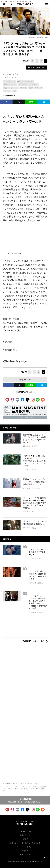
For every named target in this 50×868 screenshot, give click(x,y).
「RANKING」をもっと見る (33, 641)
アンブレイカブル (10, 74)
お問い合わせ (25, 835)
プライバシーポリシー (25, 847)
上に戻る (45, 858)
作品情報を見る (9, 96)
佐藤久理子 (41, 612)
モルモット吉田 (36, 488)
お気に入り (11, 3)
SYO (33, 512)
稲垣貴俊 (40, 583)
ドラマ (31, 88)
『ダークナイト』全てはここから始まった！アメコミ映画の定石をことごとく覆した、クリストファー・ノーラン (34, 461)
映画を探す (4, 3)
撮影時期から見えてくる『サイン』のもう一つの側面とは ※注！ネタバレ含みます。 (34, 438)
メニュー (46, 3)
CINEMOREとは (25, 831)
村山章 (14, 77)
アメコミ (23, 88)
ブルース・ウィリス (10, 85)
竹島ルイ (40, 559)
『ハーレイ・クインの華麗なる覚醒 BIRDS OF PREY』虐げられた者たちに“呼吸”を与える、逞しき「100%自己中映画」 (35, 503)
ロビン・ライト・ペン (11, 88)
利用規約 (25, 839)
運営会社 (25, 851)
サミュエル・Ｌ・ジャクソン (28, 85)
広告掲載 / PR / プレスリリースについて (25, 843)
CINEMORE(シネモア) (10, 784)
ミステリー (7, 91)
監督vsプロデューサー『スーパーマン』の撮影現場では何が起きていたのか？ (34, 482)
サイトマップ (25, 855)
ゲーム (42, 182)
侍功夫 (34, 528)
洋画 (14, 91)
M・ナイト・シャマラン (25, 82)
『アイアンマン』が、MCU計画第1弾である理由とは (35, 523)
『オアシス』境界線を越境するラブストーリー (37, 552)
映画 (22, 784)
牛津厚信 (34, 446)
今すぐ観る (8, 342)
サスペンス (39, 88)
